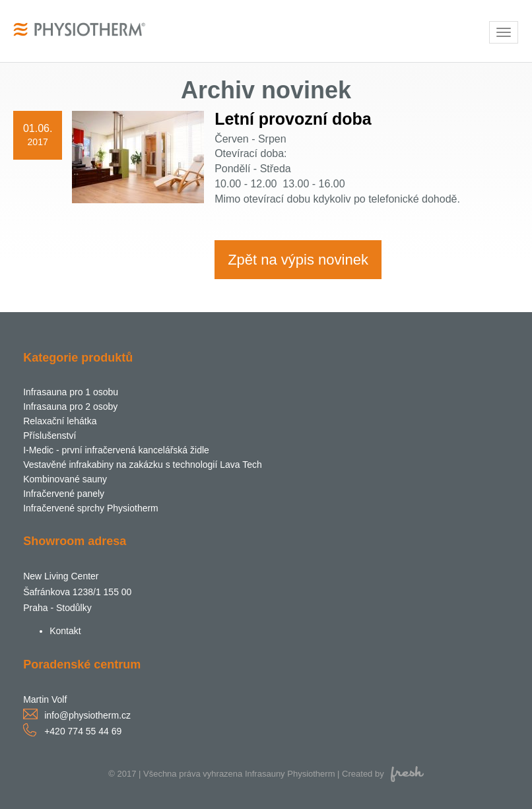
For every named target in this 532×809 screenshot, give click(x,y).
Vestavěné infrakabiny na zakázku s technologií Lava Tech (143, 465)
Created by (383, 774)
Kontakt (65, 631)
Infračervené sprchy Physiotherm (91, 508)
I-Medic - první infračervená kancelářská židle (116, 450)
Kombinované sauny (65, 479)
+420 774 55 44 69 (83, 731)
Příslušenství (50, 436)
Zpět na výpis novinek (298, 260)
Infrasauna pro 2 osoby (70, 406)
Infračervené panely (64, 494)
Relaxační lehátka (60, 421)
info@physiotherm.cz (87, 715)
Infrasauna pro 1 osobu (71, 392)
